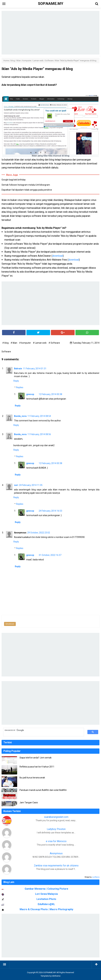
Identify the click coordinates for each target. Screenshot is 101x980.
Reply (16, 381)
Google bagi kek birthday (14, 180)
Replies (20, 387)
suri (16, 485)
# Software (54, 343)
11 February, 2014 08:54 (39, 416)
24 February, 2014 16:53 (50, 511)
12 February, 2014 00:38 (50, 394)
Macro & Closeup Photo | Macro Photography (46, 909)
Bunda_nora (20, 416)
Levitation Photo (46, 899)
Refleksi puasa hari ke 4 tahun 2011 (37, 767)
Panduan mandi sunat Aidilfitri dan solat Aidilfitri (43, 790)
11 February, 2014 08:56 (39, 434)
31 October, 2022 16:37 (50, 555)
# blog (6, 343)
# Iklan (14, 343)
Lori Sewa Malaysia (46, 894)
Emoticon (10, 624)
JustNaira (96, 877)
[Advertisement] (50, 33)
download (58, 256)
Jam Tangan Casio (29, 803)
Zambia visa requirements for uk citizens (56, 866)
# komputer (25, 343)
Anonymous (56, 853)
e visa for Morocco (56, 841)
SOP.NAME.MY (50, 972)
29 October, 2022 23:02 (39, 533)
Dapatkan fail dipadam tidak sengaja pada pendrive (27, 190)
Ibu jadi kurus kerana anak (32, 778)
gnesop (30, 394)
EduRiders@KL (46, 904)
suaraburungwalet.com (56, 817)
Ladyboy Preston (56, 829)
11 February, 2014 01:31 (35, 369)
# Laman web (40, 343)
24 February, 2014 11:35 (31, 485)
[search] (42, 730)
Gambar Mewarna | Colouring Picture (46, 889)
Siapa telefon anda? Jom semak (36, 758)
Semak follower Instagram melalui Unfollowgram (26, 185)
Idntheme (56, 976)
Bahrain (18, 369)
